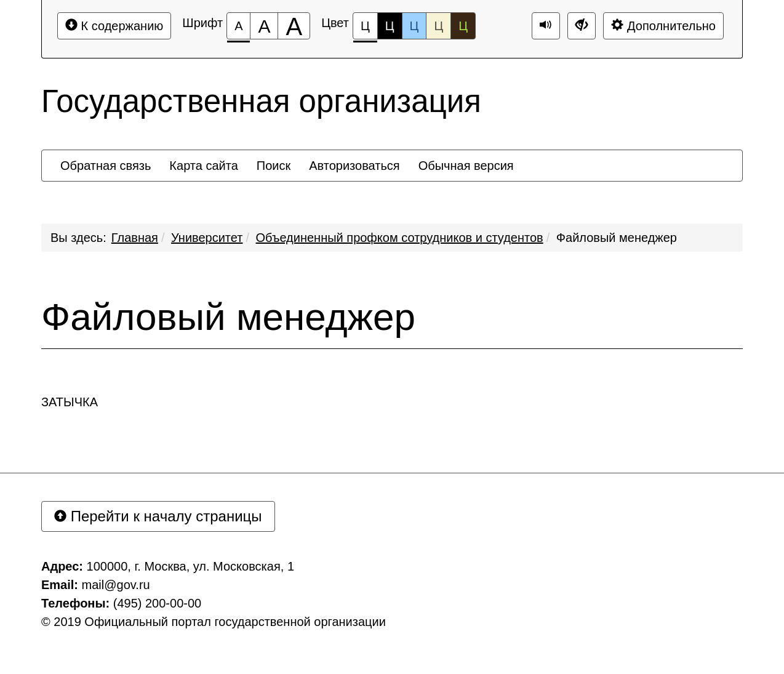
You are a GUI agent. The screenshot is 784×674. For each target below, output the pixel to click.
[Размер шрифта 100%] (238, 26)
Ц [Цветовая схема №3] (414, 26)
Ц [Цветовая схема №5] (463, 26)
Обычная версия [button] (466, 166)
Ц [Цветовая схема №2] (390, 26)
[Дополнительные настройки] (582, 26)
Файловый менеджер (617, 238)
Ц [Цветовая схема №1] (365, 29)
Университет (207, 238)
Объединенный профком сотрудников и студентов (400, 238)
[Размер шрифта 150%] (264, 26)
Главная (135, 238)
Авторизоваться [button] (354, 166)
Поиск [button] (274, 166)
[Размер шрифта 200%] (294, 26)
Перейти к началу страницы (158, 516)
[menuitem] (106, 166)
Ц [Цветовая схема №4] (438, 26)
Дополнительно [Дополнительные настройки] (663, 26)
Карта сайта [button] (203, 166)
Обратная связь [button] (106, 166)
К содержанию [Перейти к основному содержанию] (114, 26)
